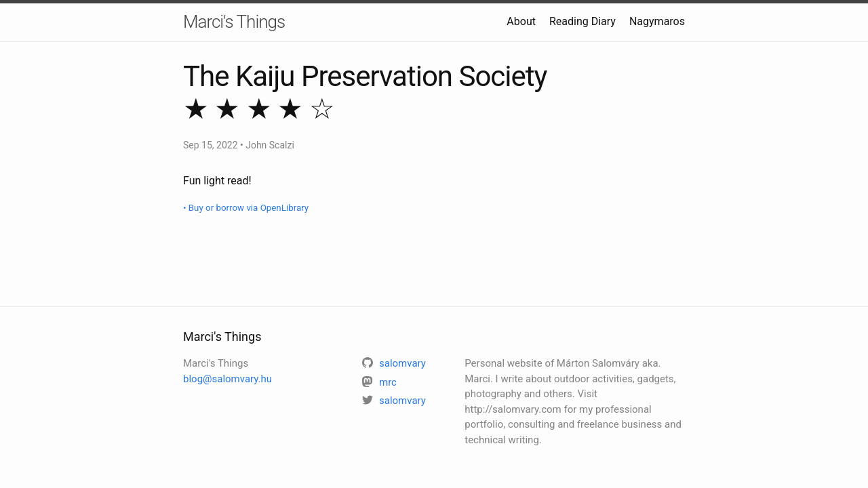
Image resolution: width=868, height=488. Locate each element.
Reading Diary (583, 21)
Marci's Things (234, 22)
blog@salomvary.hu (228, 379)
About (521, 21)
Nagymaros (657, 21)
